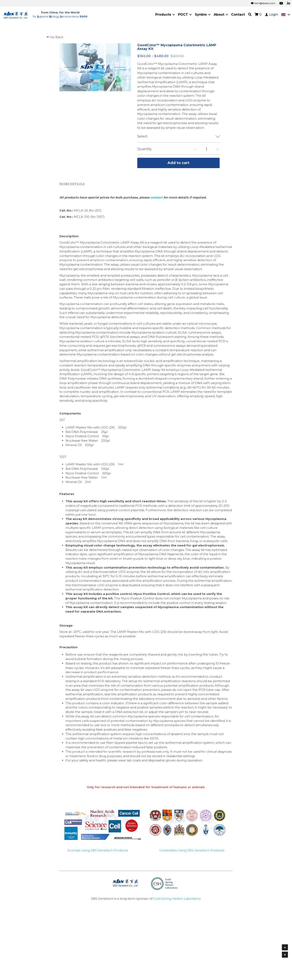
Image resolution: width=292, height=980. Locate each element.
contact (157, 197)
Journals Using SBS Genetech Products (98, 850)
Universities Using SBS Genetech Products (192, 850)
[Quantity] (206, 149)
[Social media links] (281, 3)
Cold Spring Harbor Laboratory (177, 899)
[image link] (16, 14)
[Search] (250, 14)
